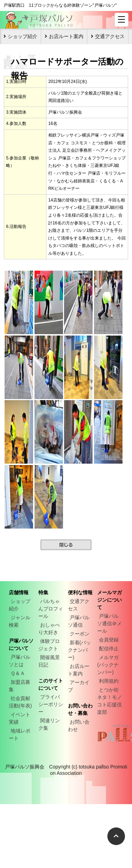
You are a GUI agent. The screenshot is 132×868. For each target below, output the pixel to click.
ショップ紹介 (23, 36)
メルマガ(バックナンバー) (108, 665)
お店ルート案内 (66, 36)
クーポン (80, 634)
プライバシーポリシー (51, 704)
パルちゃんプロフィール (51, 609)
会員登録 (109, 640)
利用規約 (109, 681)
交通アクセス (110, 36)
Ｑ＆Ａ (18, 673)
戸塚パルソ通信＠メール (109, 623)
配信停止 (109, 649)
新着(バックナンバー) (80, 650)
